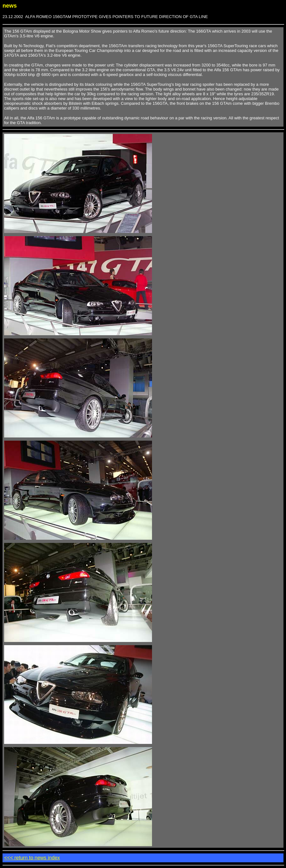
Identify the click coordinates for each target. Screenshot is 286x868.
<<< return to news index (32, 858)
